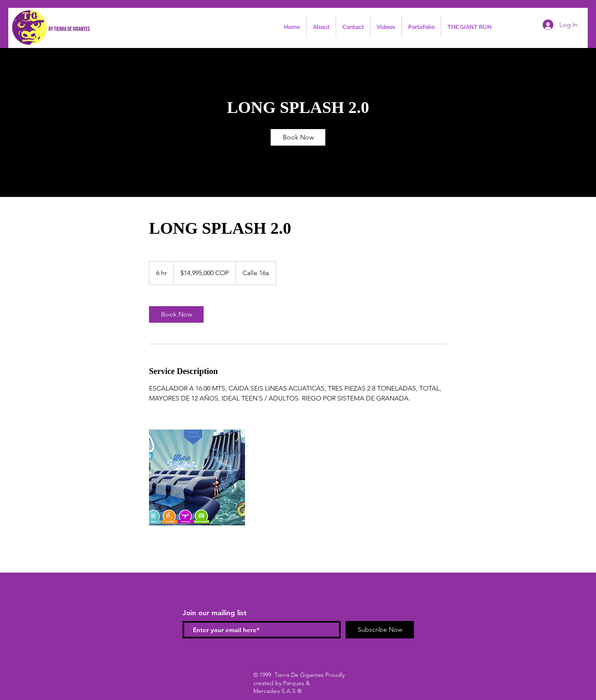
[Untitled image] (197, 477)
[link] (298, 137)
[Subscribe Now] (380, 630)
